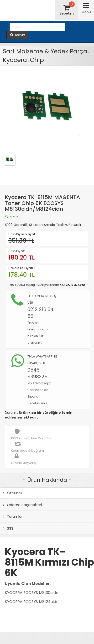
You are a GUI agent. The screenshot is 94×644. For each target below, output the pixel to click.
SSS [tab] (8, 528)
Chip (37, 60)
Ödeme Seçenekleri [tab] (22, 505)
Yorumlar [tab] (13, 516)
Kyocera (15, 60)
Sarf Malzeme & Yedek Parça (45, 51)
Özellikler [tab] (13, 493)
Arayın (17, 35)
